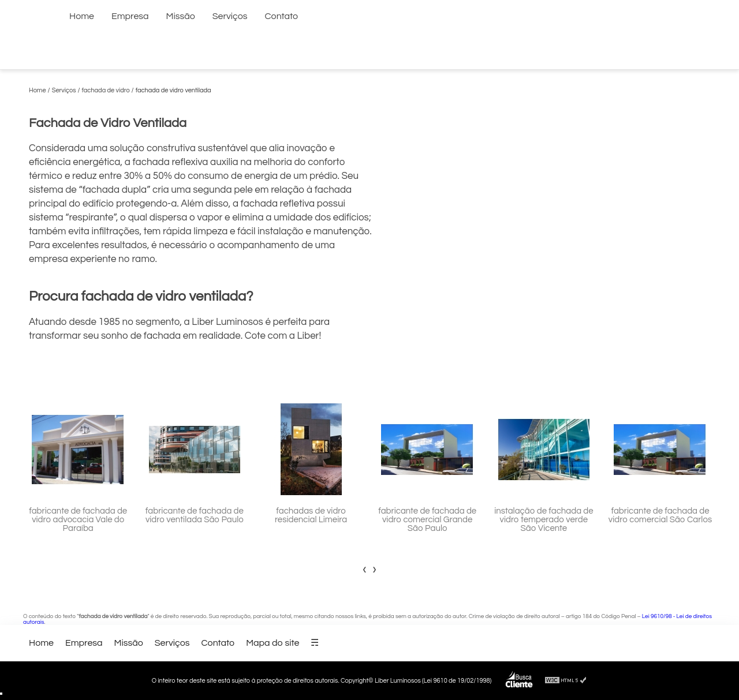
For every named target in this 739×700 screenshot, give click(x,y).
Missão (181, 16)
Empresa (130, 16)
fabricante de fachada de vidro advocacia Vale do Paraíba (78, 520)
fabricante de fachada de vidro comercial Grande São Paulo (427, 520)
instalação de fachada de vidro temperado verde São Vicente (544, 520)
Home (82, 16)
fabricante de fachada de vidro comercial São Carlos (660, 515)
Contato (282, 16)
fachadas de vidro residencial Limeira (311, 515)
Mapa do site (273, 643)
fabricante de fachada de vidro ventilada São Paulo (195, 515)
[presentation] (365, 569)
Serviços (230, 16)
